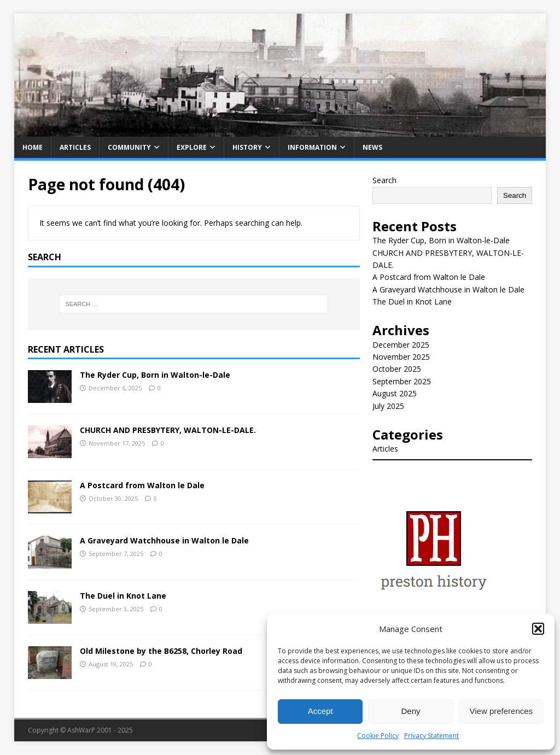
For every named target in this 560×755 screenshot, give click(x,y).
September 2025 (402, 381)
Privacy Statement (431, 736)
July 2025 (388, 406)
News (372, 147)
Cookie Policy (378, 736)
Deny (410, 711)
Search (384, 180)
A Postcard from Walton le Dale (142, 485)
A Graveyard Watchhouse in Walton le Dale (164, 540)
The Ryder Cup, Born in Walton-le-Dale (155, 375)
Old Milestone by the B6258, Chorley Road (161, 651)
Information (312, 147)
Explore (192, 147)
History (247, 147)
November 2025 (401, 357)
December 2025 (401, 345)
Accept (320, 711)
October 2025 (397, 369)
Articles (75, 147)
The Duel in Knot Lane (123, 596)
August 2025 (395, 393)
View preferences (501, 711)
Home (33, 147)
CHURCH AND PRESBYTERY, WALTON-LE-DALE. (168, 430)
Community (129, 147)
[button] (538, 629)
